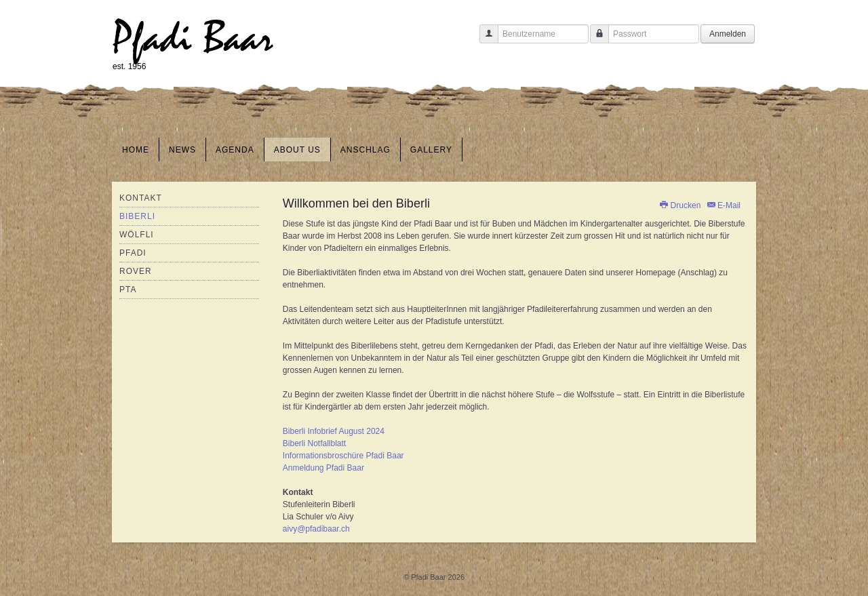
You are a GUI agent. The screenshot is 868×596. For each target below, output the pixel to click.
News (182, 150)
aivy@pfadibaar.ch (316, 529)
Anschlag (366, 150)
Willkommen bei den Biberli (356, 203)
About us (297, 150)
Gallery (431, 150)
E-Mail (723, 205)
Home (136, 150)
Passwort (594, 40)
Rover (136, 271)
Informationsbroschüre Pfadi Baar (343, 456)
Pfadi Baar (193, 38)
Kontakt (141, 198)
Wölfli (137, 235)
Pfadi (133, 253)
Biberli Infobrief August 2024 (334, 431)
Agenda (235, 150)
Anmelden (728, 34)
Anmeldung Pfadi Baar (323, 468)
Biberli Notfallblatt (314, 443)
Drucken (680, 205)
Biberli (137, 216)
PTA (128, 290)
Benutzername (484, 40)
